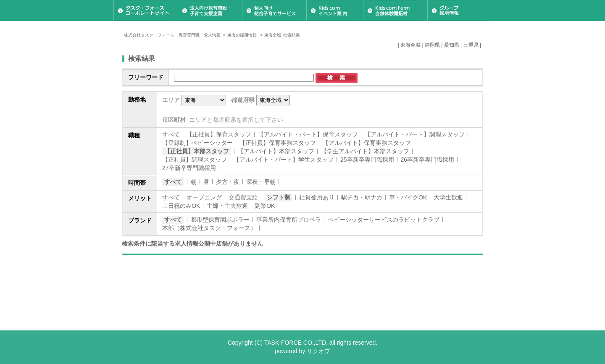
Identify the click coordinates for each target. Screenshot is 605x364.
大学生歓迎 (448, 197)
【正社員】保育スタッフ (219, 134)
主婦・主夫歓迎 (227, 206)
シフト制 (279, 197)
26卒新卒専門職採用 (428, 160)
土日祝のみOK (181, 206)
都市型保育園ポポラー (220, 220)
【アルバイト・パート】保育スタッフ (308, 134)
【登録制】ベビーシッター (197, 143)
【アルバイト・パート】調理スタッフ (415, 134)
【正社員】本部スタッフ (197, 151)
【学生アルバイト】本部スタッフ (365, 151)
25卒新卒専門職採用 (367, 160)
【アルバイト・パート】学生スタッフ (284, 160)
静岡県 (432, 45)
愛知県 (452, 45)
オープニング (204, 197)
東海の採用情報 (243, 35)
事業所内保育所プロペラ (289, 220)
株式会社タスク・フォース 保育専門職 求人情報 (172, 35)
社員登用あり (317, 197)
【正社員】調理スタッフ (195, 160)
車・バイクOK (408, 197)
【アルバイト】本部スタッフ (276, 151)
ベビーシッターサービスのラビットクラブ (384, 220)
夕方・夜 (228, 182)
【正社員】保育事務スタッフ (278, 143)
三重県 (471, 45)
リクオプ (318, 351)
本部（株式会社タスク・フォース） (209, 228)
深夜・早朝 (261, 182)
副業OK (265, 206)
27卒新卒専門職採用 (189, 168)
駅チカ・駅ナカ (362, 197)
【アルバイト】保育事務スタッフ (367, 143)
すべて (171, 134)
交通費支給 (243, 197)
